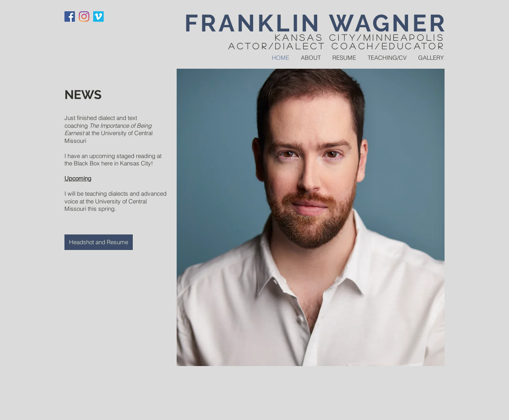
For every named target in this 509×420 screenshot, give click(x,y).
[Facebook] (70, 16)
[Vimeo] (98, 16)
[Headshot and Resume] (99, 242)
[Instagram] (84, 16)
